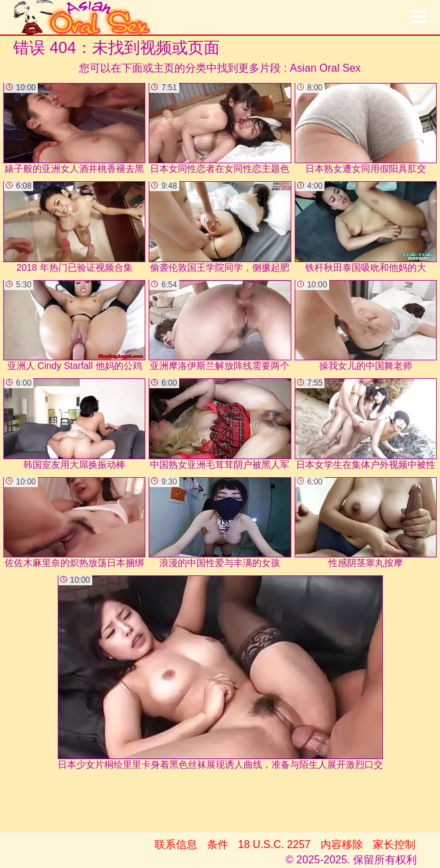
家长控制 (394, 844)
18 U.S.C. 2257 (274, 844)
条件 (218, 844)
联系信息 (176, 844)
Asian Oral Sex (326, 68)
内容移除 (342, 844)
